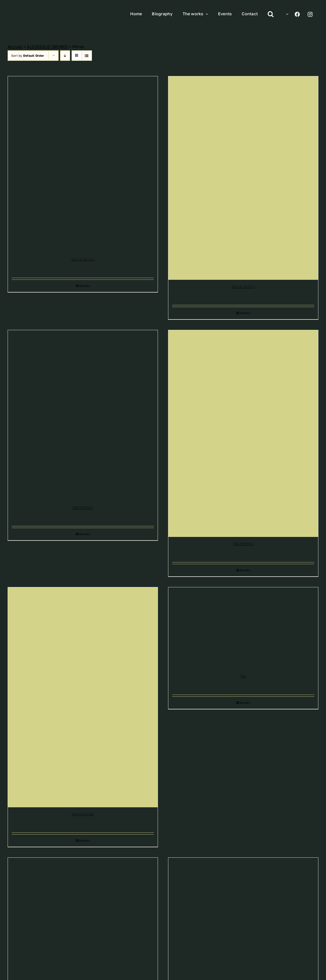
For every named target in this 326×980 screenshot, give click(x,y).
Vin (243, 676)
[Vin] (243, 628)
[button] (271, 14)
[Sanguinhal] (83, 697)
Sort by (28, 56)
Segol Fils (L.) (83, 260)
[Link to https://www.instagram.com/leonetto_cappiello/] (310, 14)
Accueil (15, 47)
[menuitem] (286, 14)
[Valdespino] (83, 415)
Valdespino (83, 508)
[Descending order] (65, 56)
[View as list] (87, 56)
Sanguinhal (83, 814)
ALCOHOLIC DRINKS (47, 47)
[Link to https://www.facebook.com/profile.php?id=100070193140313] (297, 14)
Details (85, 286)
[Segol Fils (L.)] (83, 164)
